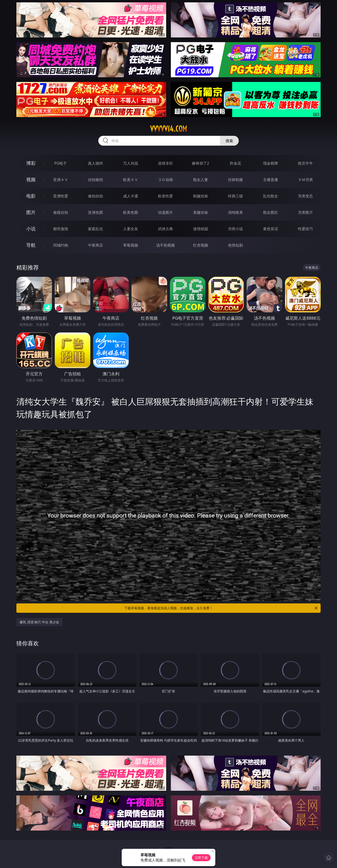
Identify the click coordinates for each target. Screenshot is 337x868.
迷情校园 (201, 229)
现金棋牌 (271, 163)
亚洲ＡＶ (61, 180)
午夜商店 (95, 245)
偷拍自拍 (95, 196)
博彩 (31, 163)
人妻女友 (131, 229)
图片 (31, 212)
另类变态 (305, 196)
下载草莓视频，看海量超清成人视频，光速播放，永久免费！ (221, 608)
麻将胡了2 (200, 163)
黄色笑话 (271, 229)
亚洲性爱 (61, 196)
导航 (31, 245)
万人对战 (131, 163)
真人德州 (95, 163)
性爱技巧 (305, 229)
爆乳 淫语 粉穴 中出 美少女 (39, 622)
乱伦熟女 (271, 196)
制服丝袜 (201, 196)
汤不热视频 (165, 245)
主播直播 (271, 180)
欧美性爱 (165, 196)
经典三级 (235, 196)
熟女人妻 (201, 180)
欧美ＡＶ (131, 180)
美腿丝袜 (201, 212)
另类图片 (305, 212)
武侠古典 (165, 229)
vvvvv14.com (168, 129)
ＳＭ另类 (305, 180)
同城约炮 (61, 245)
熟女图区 (271, 212)
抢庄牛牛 (305, 163)
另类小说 (235, 229)
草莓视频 (131, 245)
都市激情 (61, 229)
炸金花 (235, 163)
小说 (31, 229)
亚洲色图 (95, 212)
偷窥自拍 (61, 212)
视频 (31, 179)
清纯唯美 (235, 212)
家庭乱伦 (95, 229)
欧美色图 (131, 212)
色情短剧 (235, 245)
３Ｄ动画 (165, 180)
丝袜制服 (235, 180)
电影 (31, 196)
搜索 (229, 141)
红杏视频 (201, 245)
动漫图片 (165, 212)
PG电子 (60, 163)
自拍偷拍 (95, 180)
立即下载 (201, 858)
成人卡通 (131, 196)
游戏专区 (165, 163)
